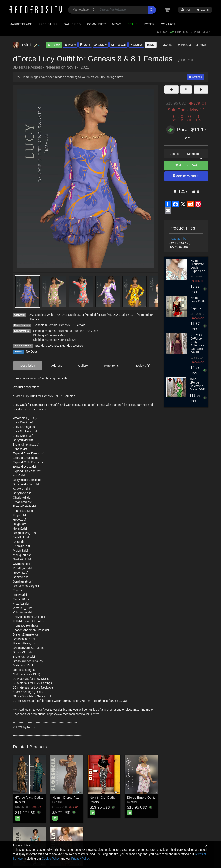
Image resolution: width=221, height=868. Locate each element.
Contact (168, 24)
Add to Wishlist (186, 176)
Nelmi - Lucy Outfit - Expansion (198, 303)
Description (28, 366)
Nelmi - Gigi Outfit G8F (106, 797)
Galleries (72, 24)
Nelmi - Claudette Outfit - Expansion (198, 266)
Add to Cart (186, 165)
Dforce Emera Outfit (141, 797)
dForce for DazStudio (84, 331)
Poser (149, 24)
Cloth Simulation (57, 331)
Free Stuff (48, 24)
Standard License (47, 346)
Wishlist (136, 45)
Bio (151, 45)
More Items (111, 366)
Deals (133, 24)
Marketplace (21, 24)
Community (97, 24)
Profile (70, 45)
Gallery (101, 45)
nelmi (187, 60)
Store (85, 45)
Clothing (39, 331)
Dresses (52, 335)
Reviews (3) (143, 366)
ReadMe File (178, 239)
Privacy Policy (80, 859)
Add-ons (57, 366)
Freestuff (118, 45)
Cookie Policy (51, 859)
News (117, 24)
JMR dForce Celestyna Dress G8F (197, 384)
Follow (54, 45)
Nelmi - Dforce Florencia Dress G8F (77, 797)
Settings (195, 77)
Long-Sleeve (68, 340)
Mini (62, 335)
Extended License (71, 346)
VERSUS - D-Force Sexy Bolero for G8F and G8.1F (198, 344)
